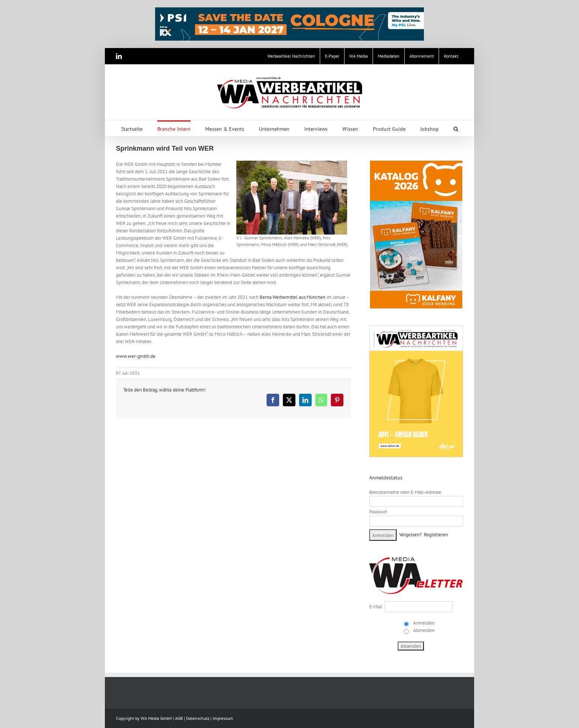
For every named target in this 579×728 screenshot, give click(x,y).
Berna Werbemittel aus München (292, 297)
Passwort (378, 512)
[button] (456, 128)
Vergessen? (410, 535)
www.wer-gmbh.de (136, 356)
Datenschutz (198, 718)
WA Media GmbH (156, 718)
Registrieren (436, 535)
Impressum (223, 718)
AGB (179, 718)
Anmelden (423, 623)
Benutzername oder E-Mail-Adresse (405, 492)
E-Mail (376, 607)
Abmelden (423, 630)
